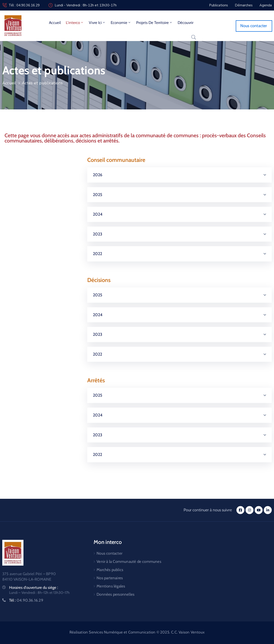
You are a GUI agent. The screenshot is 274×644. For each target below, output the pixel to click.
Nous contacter (109, 553)
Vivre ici (97, 23)
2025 (98, 195)
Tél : (26, 600)
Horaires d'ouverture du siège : (34, 587)
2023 (98, 234)
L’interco (75, 23)
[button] (179, 175)
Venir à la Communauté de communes (129, 561)
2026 (98, 175)
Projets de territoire (154, 23)
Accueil (55, 23)
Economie (121, 23)
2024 (98, 214)
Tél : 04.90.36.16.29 (24, 5)
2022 (98, 254)
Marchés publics (110, 570)
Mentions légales (111, 586)
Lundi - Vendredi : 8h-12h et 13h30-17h (86, 5)
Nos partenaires (110, 578)
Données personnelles (115, 594)
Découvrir (186, 23)
